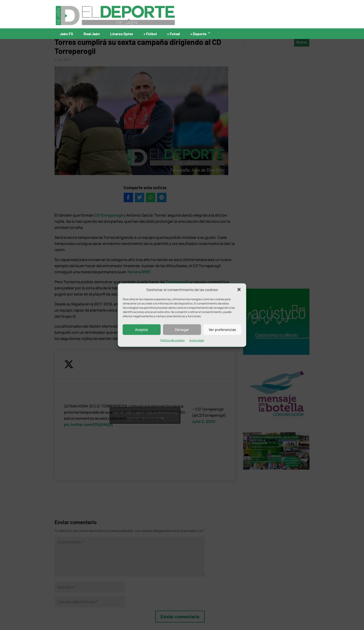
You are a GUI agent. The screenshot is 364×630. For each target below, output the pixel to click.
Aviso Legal (197, 340)
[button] (239, 290)
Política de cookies (172, 340)
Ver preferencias (222, 330)
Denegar (182, 330)
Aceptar (142, 330)
